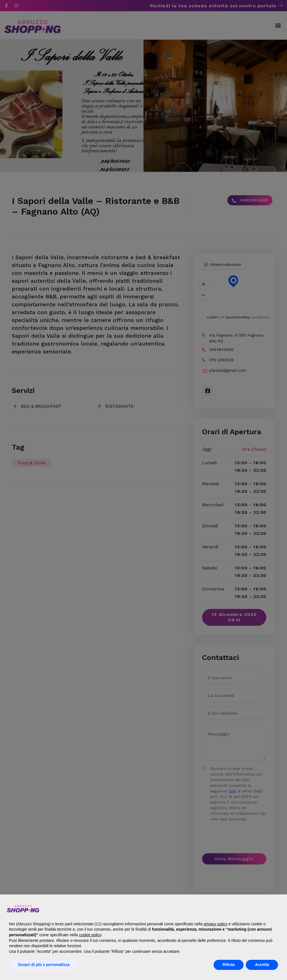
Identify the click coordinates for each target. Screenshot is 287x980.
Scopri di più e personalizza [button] (44, 965)
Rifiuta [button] (229, 965)
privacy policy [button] (216, 924)
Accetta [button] (262, 965)
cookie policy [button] (90, 935)
